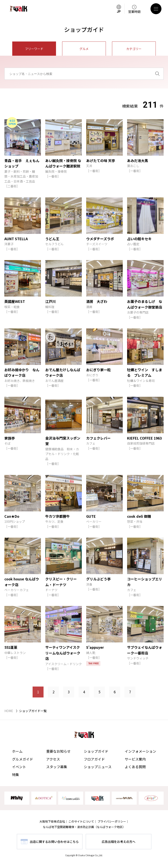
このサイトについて (81, 821)
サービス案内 (135, 759)
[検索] (157, 74)
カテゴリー (134, 49)
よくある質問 (135, 767)
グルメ (84, 49)
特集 (16, 775)
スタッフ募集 (57, 767)
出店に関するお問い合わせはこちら (54, 842)
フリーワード (34, 49)
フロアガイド (94, 759)
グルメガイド (23, 759)
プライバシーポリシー (112, 821)
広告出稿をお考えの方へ (119, 842)
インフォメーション (140, 751)
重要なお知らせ (58, 751)
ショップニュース (98, 767)
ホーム (17, 751)
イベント (19, 767)
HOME (9, 711)
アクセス (53, 759)
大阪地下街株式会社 (52, 821)
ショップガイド (96, 751)
